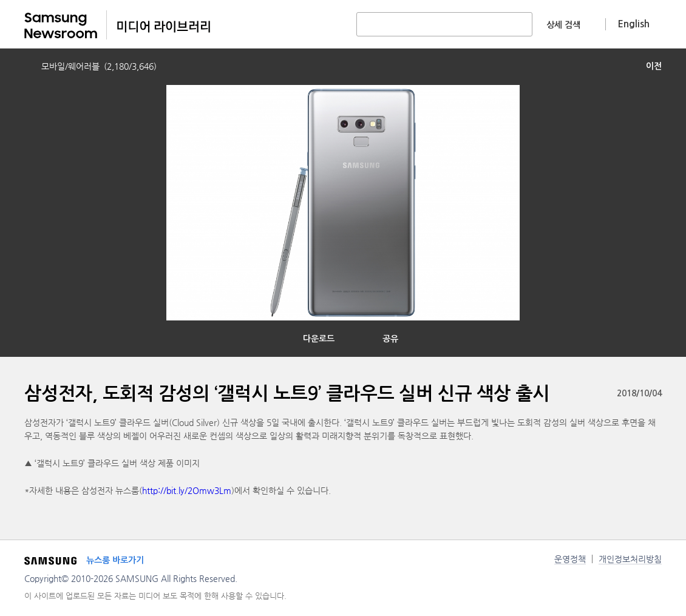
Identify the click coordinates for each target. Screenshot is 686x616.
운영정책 (570, 559)
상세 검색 (563, 25)
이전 (654, 66)
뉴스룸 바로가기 (115, 560)
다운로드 (319, 339)
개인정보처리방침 (630, 559)
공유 (390, 339)
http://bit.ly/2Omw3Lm (187, 490)
